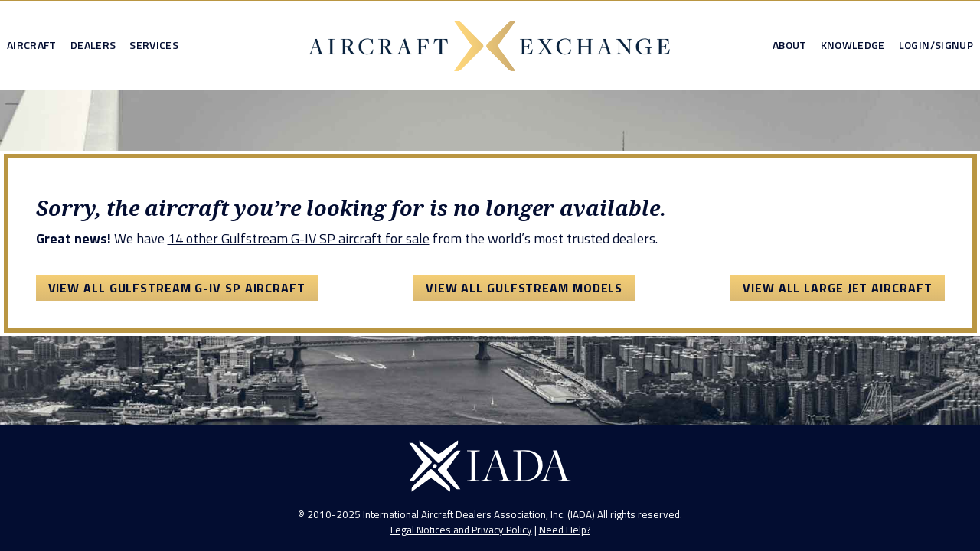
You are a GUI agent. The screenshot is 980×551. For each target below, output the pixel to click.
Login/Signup (936, 45)
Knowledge (853, 45)
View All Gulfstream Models (524, 288)
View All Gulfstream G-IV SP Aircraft (177, 288)
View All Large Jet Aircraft (837, 288)
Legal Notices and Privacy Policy (461, 530)
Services (154, 45)
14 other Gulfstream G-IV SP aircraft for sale (299, 238)
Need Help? (565, 530)
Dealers (93, 45)
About (790, 45)
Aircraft (32, 45)
